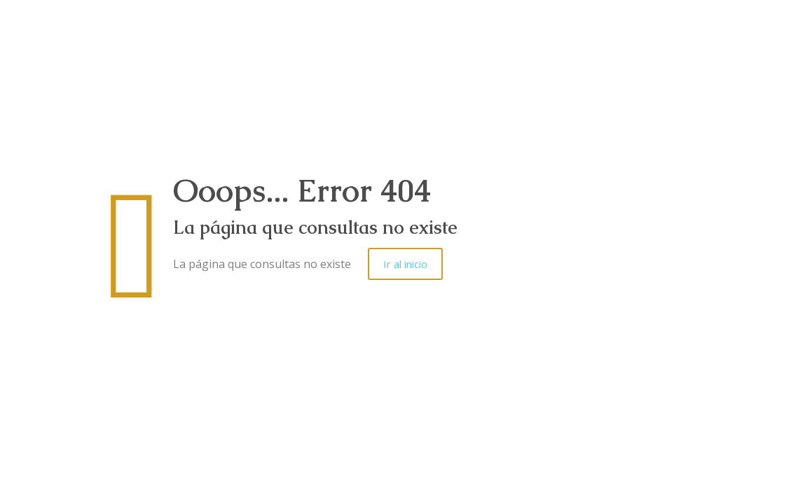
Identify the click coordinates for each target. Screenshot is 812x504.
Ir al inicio (405, 264)
